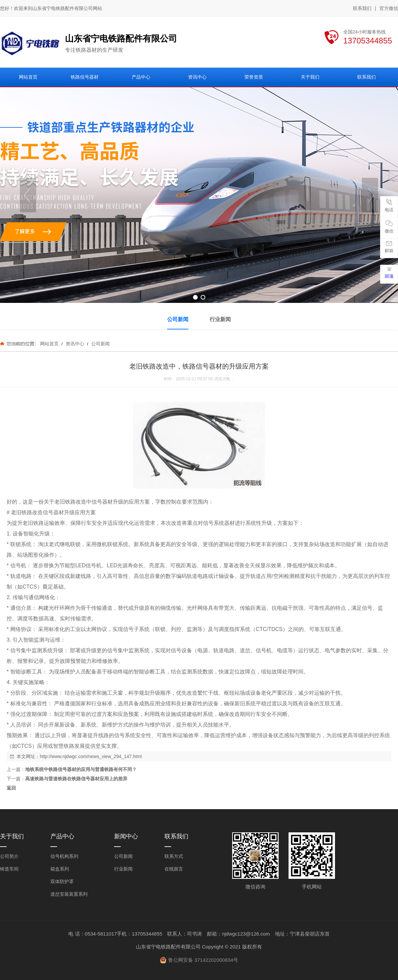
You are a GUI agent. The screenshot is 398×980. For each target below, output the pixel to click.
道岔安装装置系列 (69, 894)
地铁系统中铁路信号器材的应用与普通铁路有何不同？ (81, 769)
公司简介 (9, 856)
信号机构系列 (64, 856)
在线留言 (174, 869)
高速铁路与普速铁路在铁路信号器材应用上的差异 (76, 779)
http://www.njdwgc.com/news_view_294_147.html (91, 756)
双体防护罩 (62, 881)
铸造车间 (9, 869)
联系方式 (174, 856)
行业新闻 (123, 869)
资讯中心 (75, 344)
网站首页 (49, 344)
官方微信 (389, 9)
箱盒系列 (60, 869)
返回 (11, 788)
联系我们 (362, 8)
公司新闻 (100, 344)
